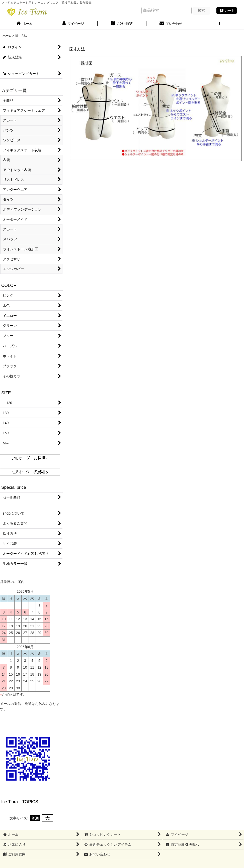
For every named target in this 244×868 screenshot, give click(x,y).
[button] (220, 24)
